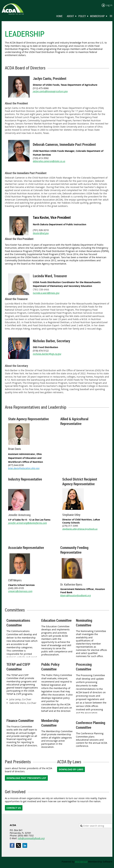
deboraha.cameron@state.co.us (49, 161)
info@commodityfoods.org (31, 838)
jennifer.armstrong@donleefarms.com (27, 523)
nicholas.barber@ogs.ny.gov (47, 354)
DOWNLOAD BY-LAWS (71, 769)
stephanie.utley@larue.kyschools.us (80, 529)
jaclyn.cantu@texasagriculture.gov (50, 91)
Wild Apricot (81, 862)
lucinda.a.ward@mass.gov (46, 293)
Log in (109, 5)
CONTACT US (14, 808)
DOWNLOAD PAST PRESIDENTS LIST (26, 778)
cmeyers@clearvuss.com (20, 591)
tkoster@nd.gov (41, 233)
